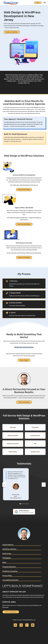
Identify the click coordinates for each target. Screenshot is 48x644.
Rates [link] (4, 574)
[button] (4, 497)
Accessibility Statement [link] (10, 592)
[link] (10, 3)
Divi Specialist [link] (35, 439)
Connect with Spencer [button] (11, 624)
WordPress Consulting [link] (10, 583)
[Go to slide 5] (26, 516)
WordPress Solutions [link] (9, 561)
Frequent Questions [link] (9, 579)
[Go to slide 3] (23, 516)
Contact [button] (38, 3)
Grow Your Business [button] (24, 414)
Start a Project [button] (24, 372)
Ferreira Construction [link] (29, 368)
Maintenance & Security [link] (13, 456)
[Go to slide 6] (28, 516)
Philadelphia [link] (7, 570)
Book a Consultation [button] (12, 32)
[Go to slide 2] (22, 516)
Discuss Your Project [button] (24, 190)
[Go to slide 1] (20, 516)
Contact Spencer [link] (8, 557)
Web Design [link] (13, 439)
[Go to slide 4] (25, 516)
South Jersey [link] (7, 566)
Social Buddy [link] (16, 511)
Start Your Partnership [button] (24, 224)
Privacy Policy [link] (7, 588)
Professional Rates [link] (35, 448)
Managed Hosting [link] (35, 464)
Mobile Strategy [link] (13, 464)
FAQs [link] (35, 456)
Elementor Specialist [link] (13, 448)
